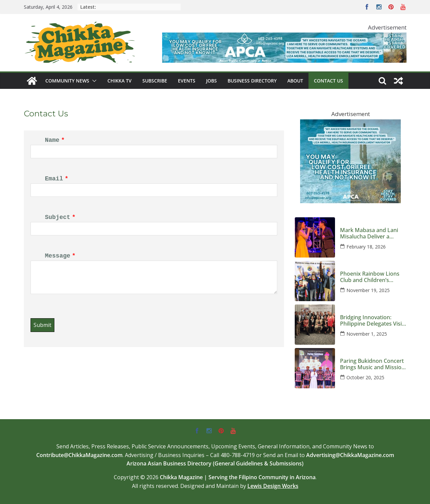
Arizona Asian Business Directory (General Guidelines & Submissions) (215, 463)
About (295, 81)
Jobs (211, 81)
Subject (58, 217)
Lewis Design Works (273, 486)
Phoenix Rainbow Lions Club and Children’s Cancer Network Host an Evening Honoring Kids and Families (371, 277)
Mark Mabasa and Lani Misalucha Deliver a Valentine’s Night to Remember (369, 233)
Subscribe (155, 81)
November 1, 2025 (367, 334)
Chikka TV (120, 81)
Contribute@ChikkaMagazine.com (79, 455)
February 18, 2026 (366, 247)
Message (58, 256)
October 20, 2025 (365, 377)
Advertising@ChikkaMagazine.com (350, 455)
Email (54, 179)
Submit (42, 325)
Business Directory (252, 81)
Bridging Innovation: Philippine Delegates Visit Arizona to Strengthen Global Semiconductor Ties (372, 321)
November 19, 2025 (368, 290)
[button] (93, 81)
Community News (67, 81)
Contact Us (328, 81)
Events (187, 81)
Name (52, 140)
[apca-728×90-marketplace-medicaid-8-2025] (284, 37)
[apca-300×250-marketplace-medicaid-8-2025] (350, 124)
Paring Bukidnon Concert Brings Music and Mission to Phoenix (372, 364)
